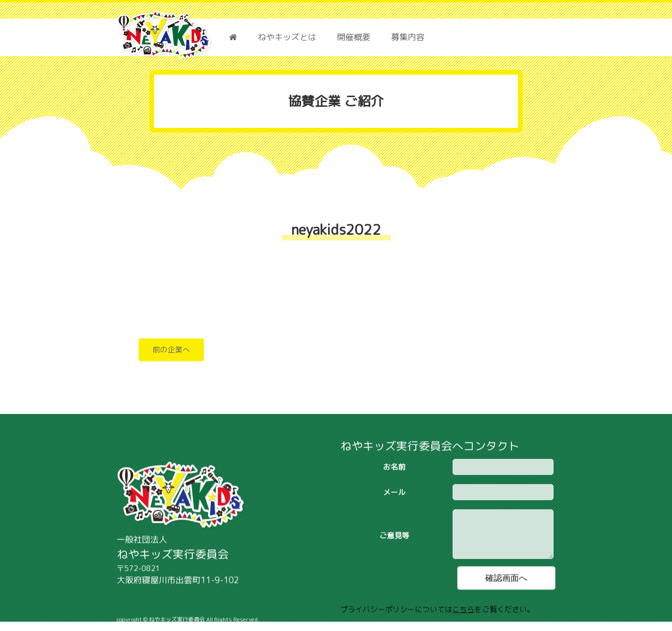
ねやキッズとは (287, 37)
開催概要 (354, 37)
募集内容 (408, 37)
